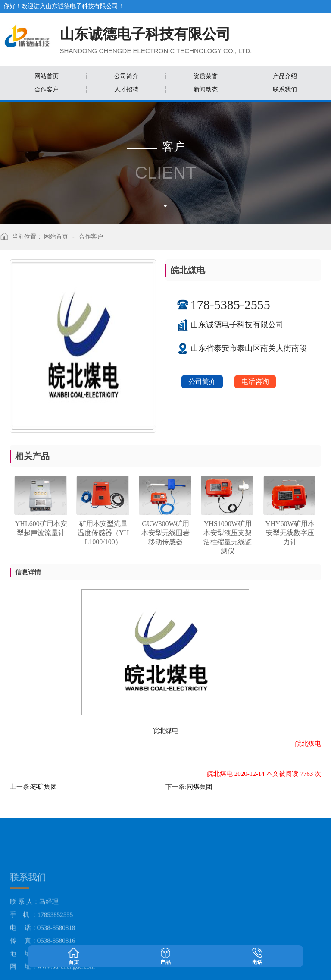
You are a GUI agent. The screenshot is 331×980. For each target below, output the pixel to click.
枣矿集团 (44, 787)
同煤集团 (200, 787)
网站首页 (56, 237)
